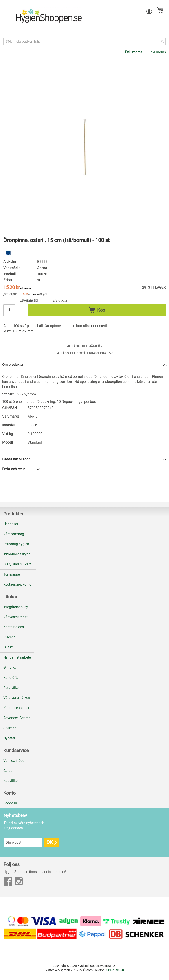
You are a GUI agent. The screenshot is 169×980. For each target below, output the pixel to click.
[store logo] (48, 17)
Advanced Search (17, 718)
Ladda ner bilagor (16, 459)
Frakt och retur (13, 469)
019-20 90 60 (115, 970)
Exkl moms (134, 52)
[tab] (84, 365)
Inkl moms (158, 52)
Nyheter (9, 738)
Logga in (10, 803)
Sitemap (10, 728)
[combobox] (84, 42)
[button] (149, 12)
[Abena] (8, 257)
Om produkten (13, 365)
